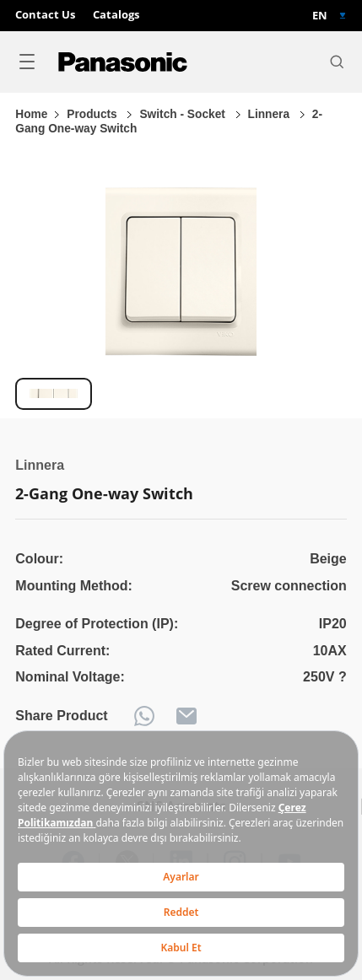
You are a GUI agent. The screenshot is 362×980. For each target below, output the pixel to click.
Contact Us (45, 15)
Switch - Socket (184, 114)
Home (31, 114)
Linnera (270, 114)
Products (93, 114)
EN (320, 16)
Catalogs (116, 15)
